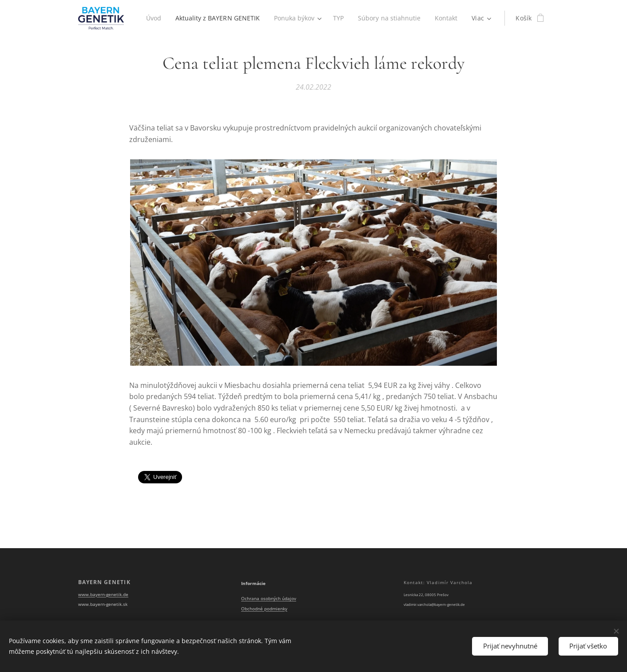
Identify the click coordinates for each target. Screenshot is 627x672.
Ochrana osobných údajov (269, 599)
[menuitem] (153, 18)
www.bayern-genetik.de (103, 594)
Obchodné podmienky (264, 609)
